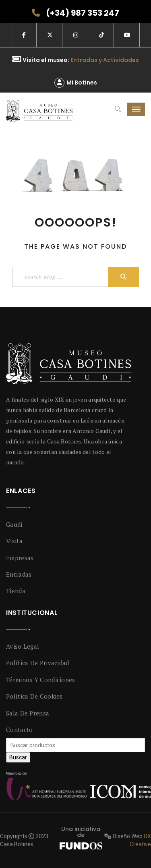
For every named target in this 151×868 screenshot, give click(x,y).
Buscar (18, 757)
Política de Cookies (34, 696)
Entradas (19, 574)
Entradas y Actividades (105, 60)
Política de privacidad (38, 663)
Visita (14, 541)
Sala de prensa (28, 713)
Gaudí (14, 524)
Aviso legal (23, 646)
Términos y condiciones (41, 680)
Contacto (19, 730)
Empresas (20, 558)
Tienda (16, 591)
